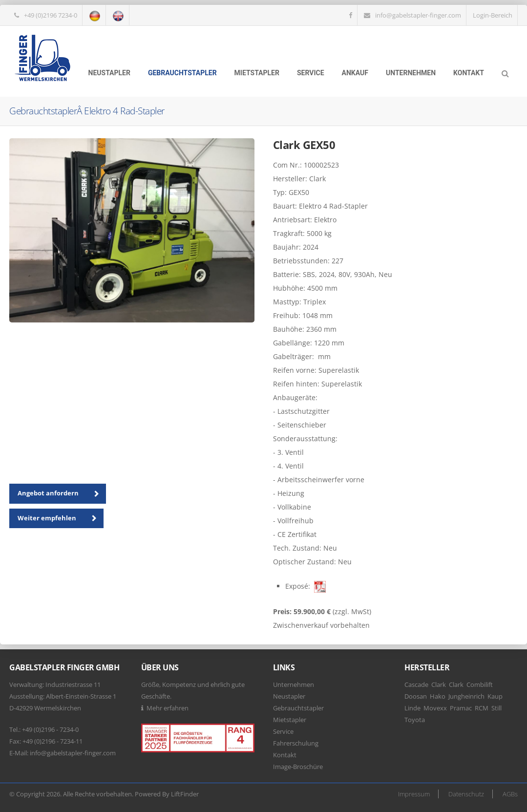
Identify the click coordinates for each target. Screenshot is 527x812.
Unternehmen (411, 73)
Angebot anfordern (62, 494)
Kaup (495, 696)
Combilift (480, 684)
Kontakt (469, 73)
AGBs (510, 794)
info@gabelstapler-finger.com (418, 15)
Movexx (435, 708)
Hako (438, 696)
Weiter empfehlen (61, 518)
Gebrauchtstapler (182, 73)
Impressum (414, 794)
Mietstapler (257, 73)
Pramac (461, 708)
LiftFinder (185, 794)
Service (311, 73)
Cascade (416, 684)
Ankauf (355, 73)
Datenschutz (466, 794)
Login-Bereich (493, 15)
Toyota (415, 720)
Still (496, 708)
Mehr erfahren (168, 708)
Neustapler (109, 73)
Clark (439, 684)
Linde (412, 708)
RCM (482, 708)
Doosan (416, 696)
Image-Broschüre (298, 767)
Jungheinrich (466, 696)
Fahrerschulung (296, 743)
